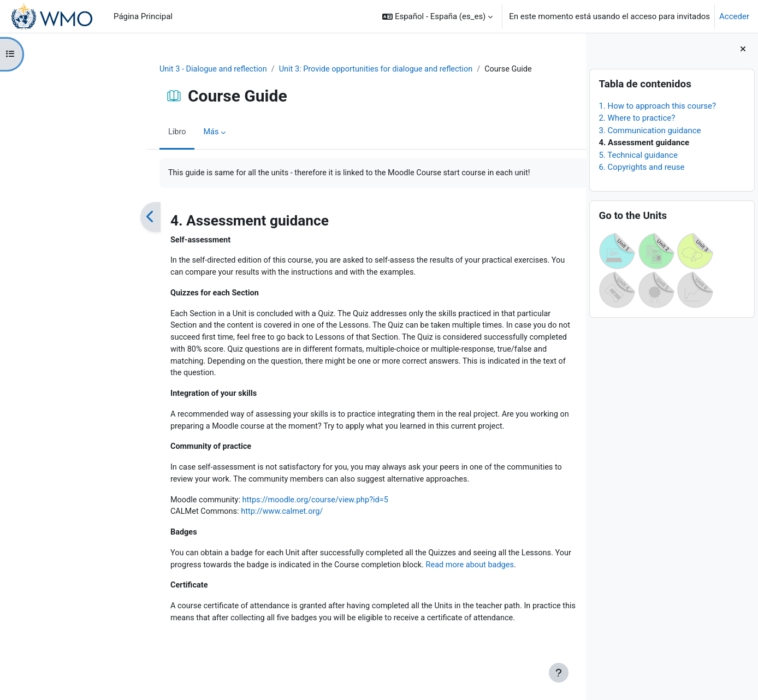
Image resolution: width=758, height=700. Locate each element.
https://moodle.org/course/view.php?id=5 (249, 507)
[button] (437, 16)
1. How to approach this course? (657, 106)
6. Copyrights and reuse (641, 167)
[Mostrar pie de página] (559, 673)
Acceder (734, 16)
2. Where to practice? (637, 118)
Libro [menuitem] (106, 133)
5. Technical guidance (638, 155)
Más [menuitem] (140, 133)
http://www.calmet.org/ (214, 520)
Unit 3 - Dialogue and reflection (144, 69)
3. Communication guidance (650, 130)
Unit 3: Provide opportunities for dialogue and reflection (311, 69)
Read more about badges (427, 574)
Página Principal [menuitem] (143, 16)
